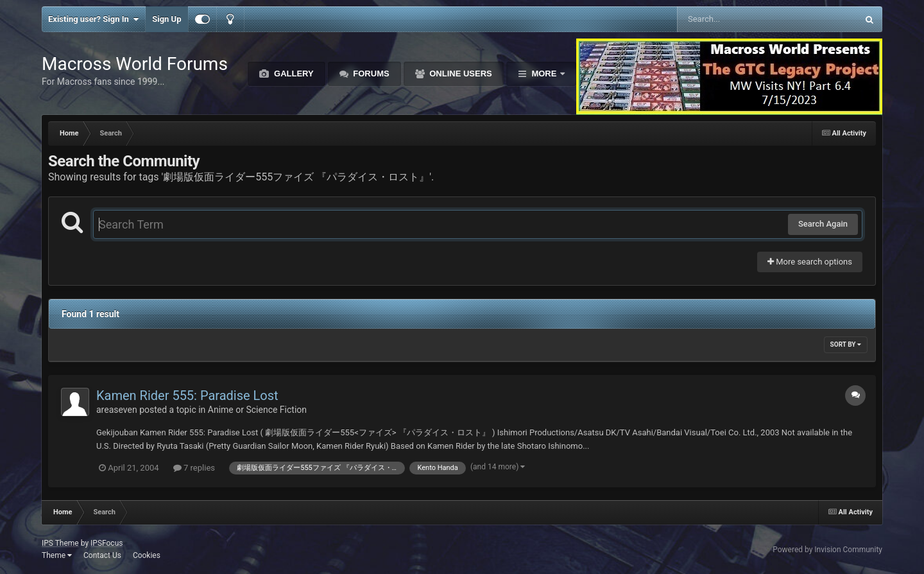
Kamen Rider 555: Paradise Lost (187, 396)
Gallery (292, 74)
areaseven (117, 410)
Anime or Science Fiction (257, 410)
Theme (57, 555)
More (544, 74)
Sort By (846, 344)
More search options (810, 262)
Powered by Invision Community (827, 550)
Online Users (460, 74)
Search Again (823, 224)
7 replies (194, 468)
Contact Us (102, 555)
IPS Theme (60, 543)
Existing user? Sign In (93, 19)
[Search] (735, 19)
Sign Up (167, 19)
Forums (370, 74)
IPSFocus (107, 543)
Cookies (147, 555)
